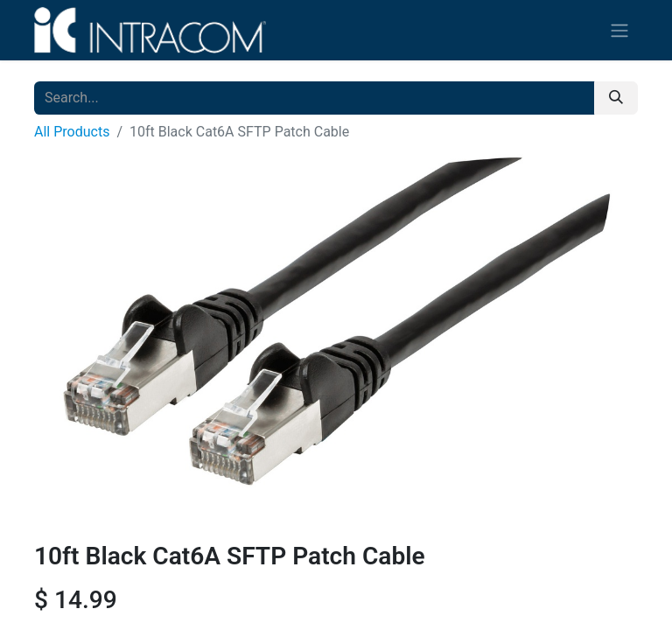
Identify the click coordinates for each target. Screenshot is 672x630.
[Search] (616, 98)
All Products (72, 132)
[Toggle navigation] (619, 30)
